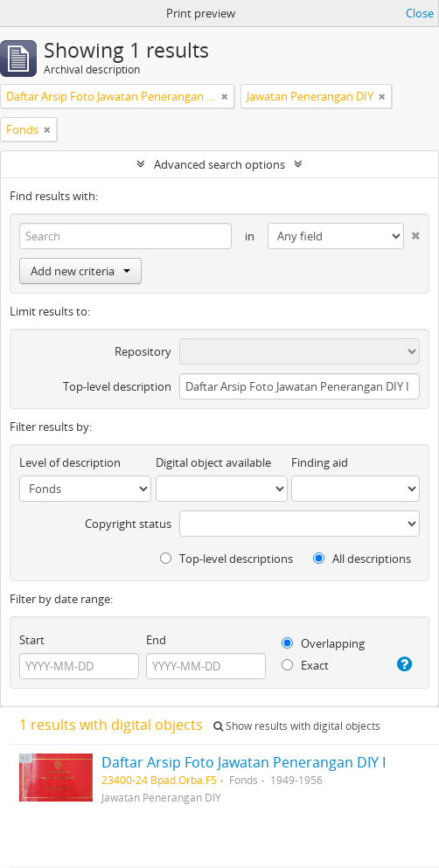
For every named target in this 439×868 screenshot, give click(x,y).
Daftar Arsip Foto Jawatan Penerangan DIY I (244, 762)
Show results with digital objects (297, 726)
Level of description (70, 462)
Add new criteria (80, 271)
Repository (143, 351)
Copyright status (128, 524)
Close (420, 13)
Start (32, 640)
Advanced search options (219, 164)
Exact (305, 665)
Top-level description (117, 386)
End (156, 640)
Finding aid (320, 462)
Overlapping (323, 643)
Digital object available (213, 462)
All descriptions (362, 559)
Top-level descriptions (226, 559)
